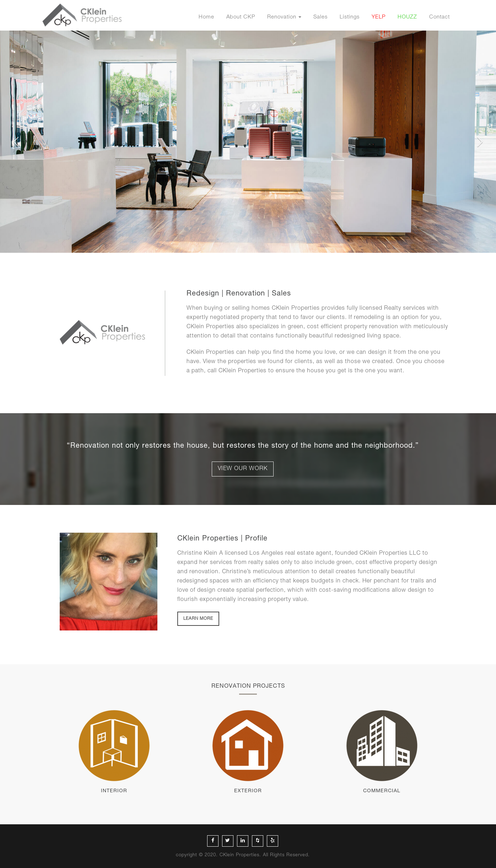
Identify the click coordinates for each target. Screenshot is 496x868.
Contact (440, 17)
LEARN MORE (198, 619)
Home (206, 17)
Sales (320, 17)
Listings (350, 17)
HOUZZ (407, 17)
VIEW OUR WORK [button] (243, 469)
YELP (379, 17)
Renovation (282, 17)
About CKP (241, 17)
